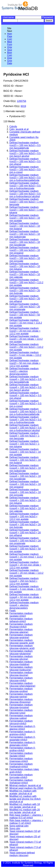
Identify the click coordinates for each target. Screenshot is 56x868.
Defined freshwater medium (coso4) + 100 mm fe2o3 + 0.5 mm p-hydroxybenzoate (25, 420)
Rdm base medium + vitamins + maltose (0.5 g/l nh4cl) (26, 816)
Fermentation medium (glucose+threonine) (21, 701)
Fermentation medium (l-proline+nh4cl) (22, 749)
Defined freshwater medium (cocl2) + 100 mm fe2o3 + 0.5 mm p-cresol (25, 170)
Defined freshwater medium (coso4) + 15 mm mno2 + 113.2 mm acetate (26, 557)
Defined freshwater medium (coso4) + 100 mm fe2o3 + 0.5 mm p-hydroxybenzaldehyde (25, 412)
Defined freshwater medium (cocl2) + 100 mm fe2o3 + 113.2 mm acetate (26, 282)
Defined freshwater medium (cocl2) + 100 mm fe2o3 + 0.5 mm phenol (25, 161)
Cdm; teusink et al (19, 129)
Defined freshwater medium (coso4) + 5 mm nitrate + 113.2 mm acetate (26, 589)
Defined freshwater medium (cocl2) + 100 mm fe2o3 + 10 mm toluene (25, 266)
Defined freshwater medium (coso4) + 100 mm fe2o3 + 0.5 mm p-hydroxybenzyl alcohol (25, 428)
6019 (23, 106)
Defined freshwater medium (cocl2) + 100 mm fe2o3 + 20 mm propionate (25, 307)
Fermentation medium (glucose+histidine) (21, 663)
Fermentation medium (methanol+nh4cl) (21, 765)
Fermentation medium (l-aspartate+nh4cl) (22, 738)
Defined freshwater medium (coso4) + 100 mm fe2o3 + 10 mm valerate (25, 508)
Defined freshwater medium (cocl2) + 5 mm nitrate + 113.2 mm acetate (25, 355)
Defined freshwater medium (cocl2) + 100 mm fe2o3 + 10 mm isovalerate (25, 242)
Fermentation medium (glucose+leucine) (21, 674)
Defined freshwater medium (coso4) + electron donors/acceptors (24, 605)
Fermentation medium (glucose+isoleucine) (21, 668)
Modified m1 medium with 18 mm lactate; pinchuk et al (25, 806)
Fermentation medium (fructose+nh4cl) (21, 625)
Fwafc (13, 611)
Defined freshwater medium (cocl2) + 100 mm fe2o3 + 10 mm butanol (25, 226)
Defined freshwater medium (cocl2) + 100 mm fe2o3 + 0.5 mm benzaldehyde (25, 145)
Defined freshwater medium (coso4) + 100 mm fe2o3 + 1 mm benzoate (24, 436)
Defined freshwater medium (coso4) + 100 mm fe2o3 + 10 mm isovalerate (25, 476)
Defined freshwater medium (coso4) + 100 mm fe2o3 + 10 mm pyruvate (25, 492)
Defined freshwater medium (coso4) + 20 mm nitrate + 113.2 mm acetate (26, 573)
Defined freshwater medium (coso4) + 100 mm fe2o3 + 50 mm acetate (25, 549)
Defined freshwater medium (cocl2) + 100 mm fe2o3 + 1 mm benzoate (26, 202)
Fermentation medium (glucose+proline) (21, 690)
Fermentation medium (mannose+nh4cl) (21, 760)
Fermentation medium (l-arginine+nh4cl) (22, 733)
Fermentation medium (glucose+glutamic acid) (22, 647)
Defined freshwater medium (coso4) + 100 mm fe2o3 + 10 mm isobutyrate (25, 468)
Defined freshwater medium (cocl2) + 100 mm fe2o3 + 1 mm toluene (26, 210)
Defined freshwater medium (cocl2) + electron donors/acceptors (24, 371)
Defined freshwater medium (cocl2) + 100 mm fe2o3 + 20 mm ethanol (25, 299)
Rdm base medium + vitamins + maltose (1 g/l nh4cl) (26, 822)
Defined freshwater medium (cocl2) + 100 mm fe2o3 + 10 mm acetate (25, 218)
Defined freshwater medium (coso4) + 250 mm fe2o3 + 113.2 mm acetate (24, 581)
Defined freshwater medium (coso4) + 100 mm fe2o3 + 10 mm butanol (25, 460)
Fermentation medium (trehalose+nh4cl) (21, 781)
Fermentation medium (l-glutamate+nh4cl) (22, 744)
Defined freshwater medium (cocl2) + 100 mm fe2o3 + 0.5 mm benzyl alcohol (25, 153)
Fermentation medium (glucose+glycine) (21, 658)
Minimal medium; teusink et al (25, 785)
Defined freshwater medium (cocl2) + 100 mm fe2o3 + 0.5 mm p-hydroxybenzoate (25, 186)
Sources (12, 50)
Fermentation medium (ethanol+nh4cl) (21, 620)
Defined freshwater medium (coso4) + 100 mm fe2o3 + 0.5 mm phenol (25, 395)
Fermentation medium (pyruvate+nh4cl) (21, 776)
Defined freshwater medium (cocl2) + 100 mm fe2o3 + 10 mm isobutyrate (25, 234)
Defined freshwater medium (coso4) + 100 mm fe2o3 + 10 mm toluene (25, 500)
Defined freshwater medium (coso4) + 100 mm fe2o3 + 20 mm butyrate (25, 525)
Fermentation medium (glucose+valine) (21, 717)
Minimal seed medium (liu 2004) (26, 788)
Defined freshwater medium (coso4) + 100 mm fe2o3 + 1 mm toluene (24, 444)
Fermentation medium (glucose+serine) (21, 695)
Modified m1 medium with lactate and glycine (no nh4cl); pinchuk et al (25, 799)
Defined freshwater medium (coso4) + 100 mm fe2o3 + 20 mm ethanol (25, 533)
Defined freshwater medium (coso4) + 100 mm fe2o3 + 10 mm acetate (25, 452)
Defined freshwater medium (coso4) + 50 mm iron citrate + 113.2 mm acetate (25, 597)
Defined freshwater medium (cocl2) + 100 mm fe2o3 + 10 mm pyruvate (25, 258)
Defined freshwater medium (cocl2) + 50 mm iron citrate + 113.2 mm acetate (25, 363)
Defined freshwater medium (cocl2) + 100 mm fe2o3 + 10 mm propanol (25, 250)
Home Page (10, 35)
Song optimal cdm (19, 826)
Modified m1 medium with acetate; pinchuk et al (23, 792)
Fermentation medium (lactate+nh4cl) (21, 755)
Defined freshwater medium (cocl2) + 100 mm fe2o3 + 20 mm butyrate (25, 291)
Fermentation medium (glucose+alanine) (21, 631)
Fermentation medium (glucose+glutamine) (21, 652)
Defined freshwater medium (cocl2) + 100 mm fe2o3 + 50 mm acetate (25, 315)
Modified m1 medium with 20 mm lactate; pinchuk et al (25, 811)
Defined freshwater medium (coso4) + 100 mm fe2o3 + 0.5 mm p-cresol (25, 404)
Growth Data (11, 62)
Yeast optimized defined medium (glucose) (22, 854)
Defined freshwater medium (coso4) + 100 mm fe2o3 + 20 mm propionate (25, 541)
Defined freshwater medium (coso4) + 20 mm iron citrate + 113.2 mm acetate (25, 565)
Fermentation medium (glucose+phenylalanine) (22, 685)
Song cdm (15, 828)
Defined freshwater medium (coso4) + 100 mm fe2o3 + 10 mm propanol (25, 484)
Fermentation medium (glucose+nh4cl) (21, 679)
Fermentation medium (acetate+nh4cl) (21, 615)
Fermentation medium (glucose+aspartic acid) (22, 642)
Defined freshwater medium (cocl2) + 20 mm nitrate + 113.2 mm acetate (26, 339)
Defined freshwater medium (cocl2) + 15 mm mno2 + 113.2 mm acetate (26, 323)
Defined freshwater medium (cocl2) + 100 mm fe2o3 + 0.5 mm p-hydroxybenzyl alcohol (25, 194)
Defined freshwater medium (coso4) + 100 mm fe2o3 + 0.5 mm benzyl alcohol (25, 387)
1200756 (22, 101)
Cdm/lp (13, 126)
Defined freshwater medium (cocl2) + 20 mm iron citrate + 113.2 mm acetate (25, 331)
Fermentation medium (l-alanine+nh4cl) (22, 728)
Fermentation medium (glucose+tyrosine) (21, 706)
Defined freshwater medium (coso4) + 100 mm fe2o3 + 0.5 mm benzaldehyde (25, 379)
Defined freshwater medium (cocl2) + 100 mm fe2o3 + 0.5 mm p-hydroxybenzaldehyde (25, 178)
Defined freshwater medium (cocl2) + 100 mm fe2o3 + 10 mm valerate (25, 274)
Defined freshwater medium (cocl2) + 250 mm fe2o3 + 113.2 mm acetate (26, 347)
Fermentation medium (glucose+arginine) (21, 636)
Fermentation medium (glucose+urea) (21, 711)
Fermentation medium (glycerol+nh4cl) (21, 722)
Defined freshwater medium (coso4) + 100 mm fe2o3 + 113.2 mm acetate (24, 516)
